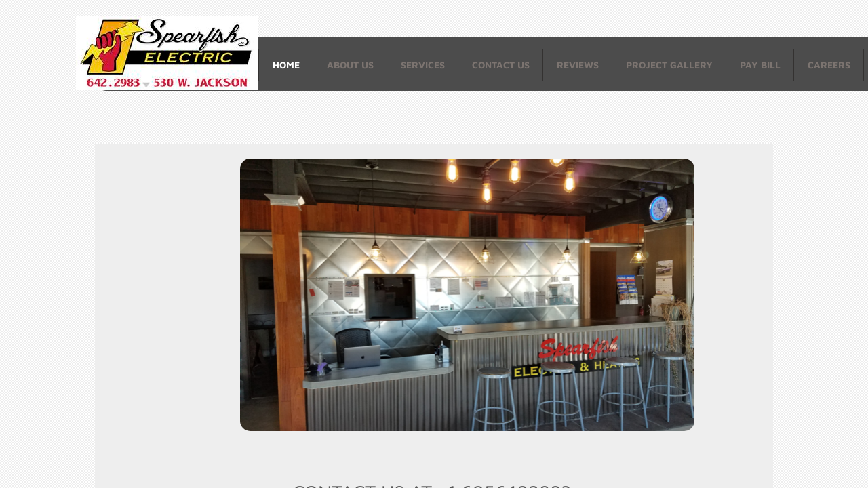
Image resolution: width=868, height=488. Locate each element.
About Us (350, 65)
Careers (829, 65)
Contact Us (501, 65)
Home (286, 65)
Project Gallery (669, 65)
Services (423, 65)
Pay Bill (760, 65)
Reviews (578, 65)
